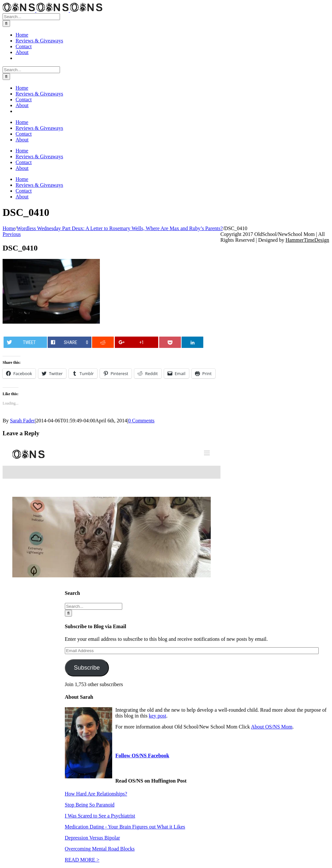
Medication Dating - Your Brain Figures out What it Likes (125, 827)
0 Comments (141, 421)
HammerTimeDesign (308, 240)
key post (158, 716)
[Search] (6, 23)
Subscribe (87, 668)
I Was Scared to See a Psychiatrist (100, 816)
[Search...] (31, 17)
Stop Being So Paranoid (90, 805)
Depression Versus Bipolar (92, 838)
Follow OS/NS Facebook (142, 756)
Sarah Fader (23, 421)
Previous (12, 234)
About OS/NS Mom (272, 727)
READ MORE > (82, 860)
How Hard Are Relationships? (96, 794)
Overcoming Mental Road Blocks (100, 849)
